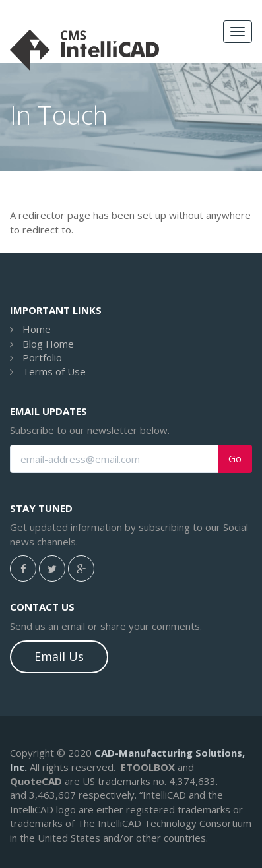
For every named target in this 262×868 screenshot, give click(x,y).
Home (37, 329)
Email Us (59, 656)
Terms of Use (54, 371)
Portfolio (42, 357)
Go (235, 459)
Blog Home (48, 344)
